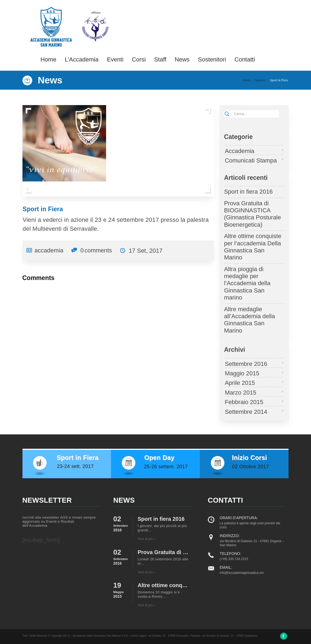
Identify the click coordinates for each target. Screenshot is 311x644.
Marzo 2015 (241, 393)
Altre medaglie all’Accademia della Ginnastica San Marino (250, 320)
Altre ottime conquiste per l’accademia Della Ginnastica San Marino (253, 247)
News (182, 59)
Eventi (115, 59)
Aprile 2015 (240, 383)
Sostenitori (212, 59)
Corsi (139, 59)
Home (49, 59)
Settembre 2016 (246, 364)
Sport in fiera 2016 (248, 192)
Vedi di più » (147, 539)
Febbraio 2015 (244, 402)
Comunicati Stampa (251, 160)
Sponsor (260, 80)
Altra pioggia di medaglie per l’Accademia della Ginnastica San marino (247, 283)
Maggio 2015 (242, 373)
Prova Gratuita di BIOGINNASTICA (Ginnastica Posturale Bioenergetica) (253, 214)
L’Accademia (82, 59)
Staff (160, 59)
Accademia (240, 151)
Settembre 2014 (246, 412)
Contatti (245, 59)
